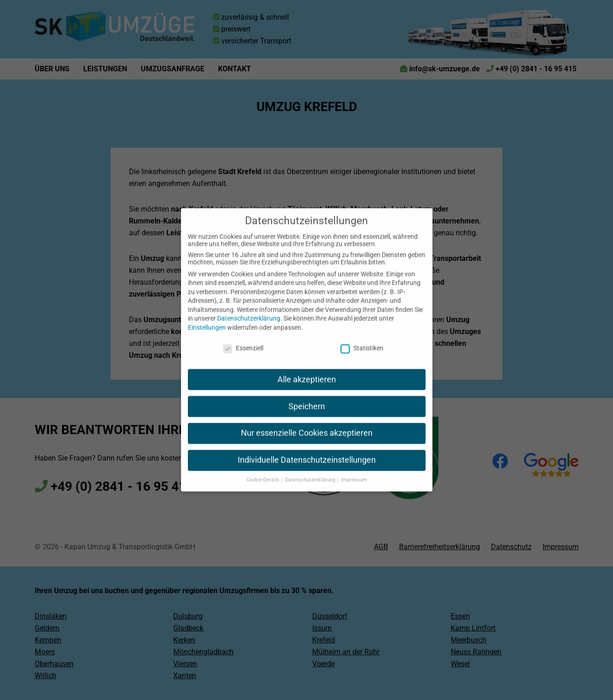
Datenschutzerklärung (249, 309)
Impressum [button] (354, 470)
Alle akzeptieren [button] (307, 370)
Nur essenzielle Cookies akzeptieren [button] (307, 424)
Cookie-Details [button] (264, 470)
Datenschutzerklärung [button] (311, 470)
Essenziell (243, 339)
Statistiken (362, 339)
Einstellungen (207, 318)
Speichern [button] (307, 397)
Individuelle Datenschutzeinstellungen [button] (307, 451)
